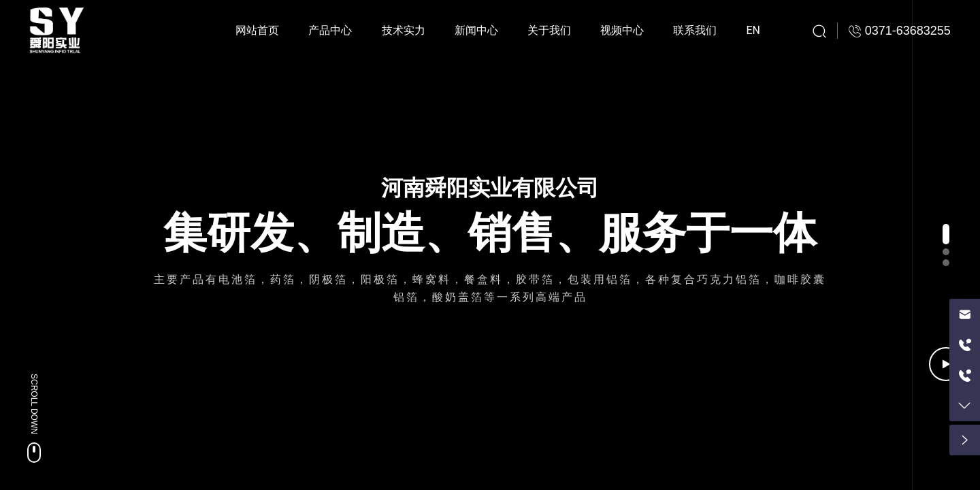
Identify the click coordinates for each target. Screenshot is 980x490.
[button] (946, 234)
